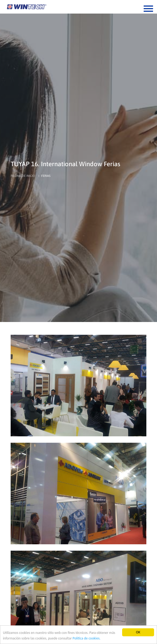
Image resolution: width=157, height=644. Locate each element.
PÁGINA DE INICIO (23, 176)
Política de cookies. (87, 638)
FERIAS (46, 176)
